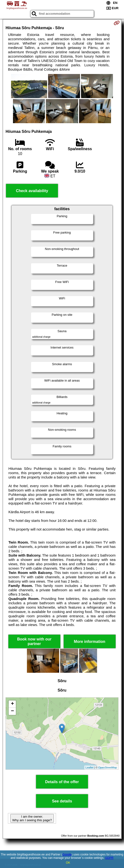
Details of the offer (62, 782)
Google (67, 855)
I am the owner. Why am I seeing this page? (32, 818)
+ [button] (12, 704)
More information (90, 642)
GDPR (109, 858)
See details (62, 801)
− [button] (12, 711)
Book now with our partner (34, 641)
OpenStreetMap (108, 767)
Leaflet (90, 767)
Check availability (32, 191)
